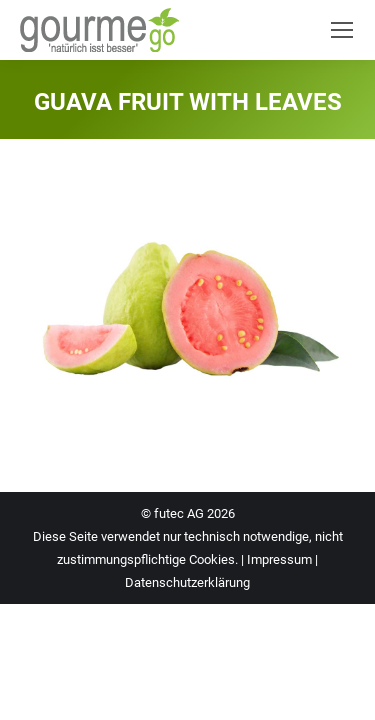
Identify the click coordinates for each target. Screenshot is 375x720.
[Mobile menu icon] (342, 30)
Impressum (279, 559)
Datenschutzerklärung (187, 582)
